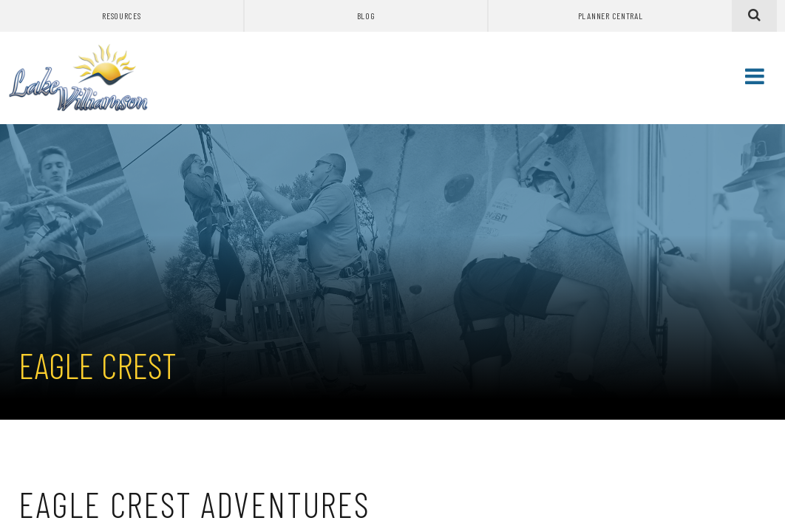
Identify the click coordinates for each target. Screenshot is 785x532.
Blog (366, 16)
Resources (121, 16)
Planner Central (611, 16)
